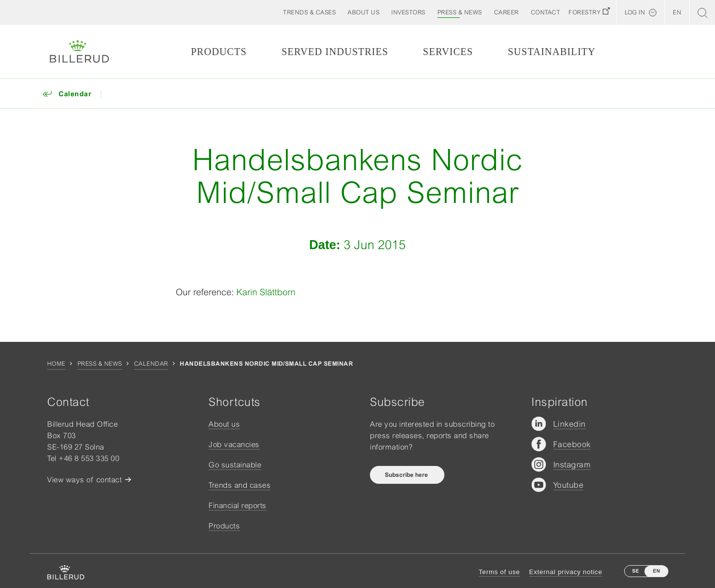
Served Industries (335, 52)
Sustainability (552, 52)
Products (218, 52)
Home (56, 364)
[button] (363, 12)
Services (448, 52)
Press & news (100, 364)
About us (224, 424)
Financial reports (238, 505)
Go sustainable (235, 465)
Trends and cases (240, 485)
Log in (635, 12)
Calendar (151, 364)
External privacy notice (566, 572)
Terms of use (499, 572)
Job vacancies (234, 444)
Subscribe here (407, 475)
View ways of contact (84, 480)
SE (636, 571)
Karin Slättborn (266, 292)
